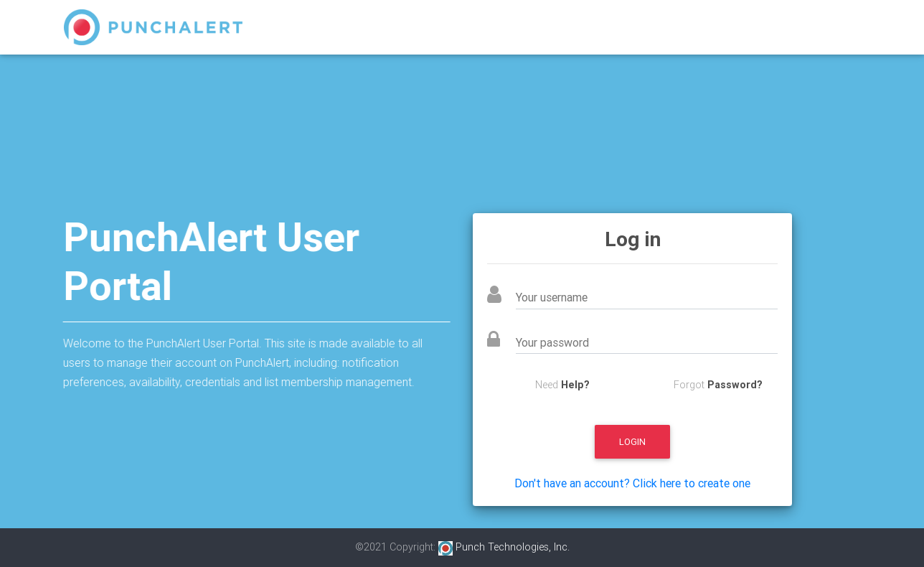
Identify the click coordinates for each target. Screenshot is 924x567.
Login (632, 442)
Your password (574, 342)
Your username (573, 297)
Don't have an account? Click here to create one (632, 483)
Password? (735, 385)
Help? (575, 385)
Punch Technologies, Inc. (504, 547)
